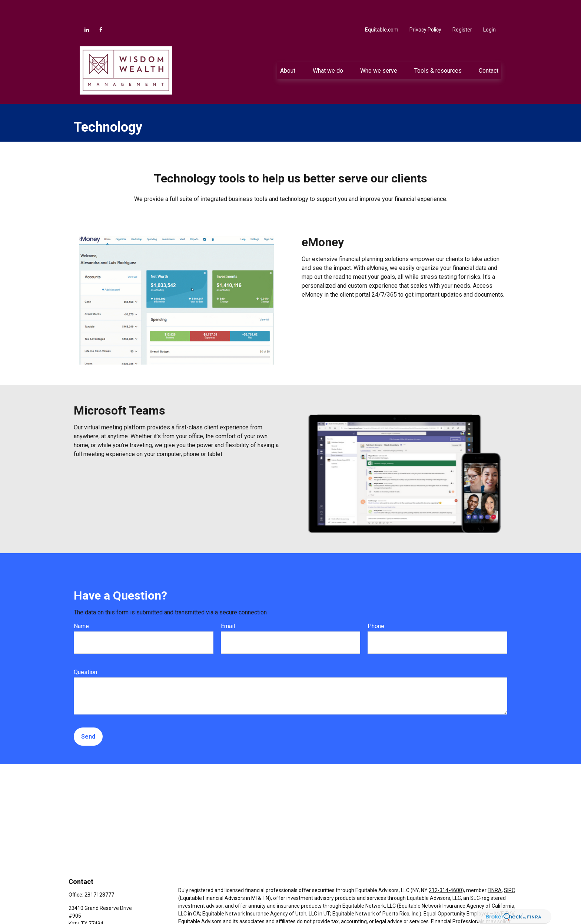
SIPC (509, 868)
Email (228, 604)
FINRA (495, 868)
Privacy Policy (425, 7)
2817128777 (99, 872)
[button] (288, 48)
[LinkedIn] (87, 7)
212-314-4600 (445, 868)
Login (489, 7)
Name (81, 604)
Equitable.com (382, 7)
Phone (376, 604)
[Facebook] (101, 7)
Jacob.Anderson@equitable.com (107, 914)
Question (85, 650)
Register (462, 7)
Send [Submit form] (88, 714)
